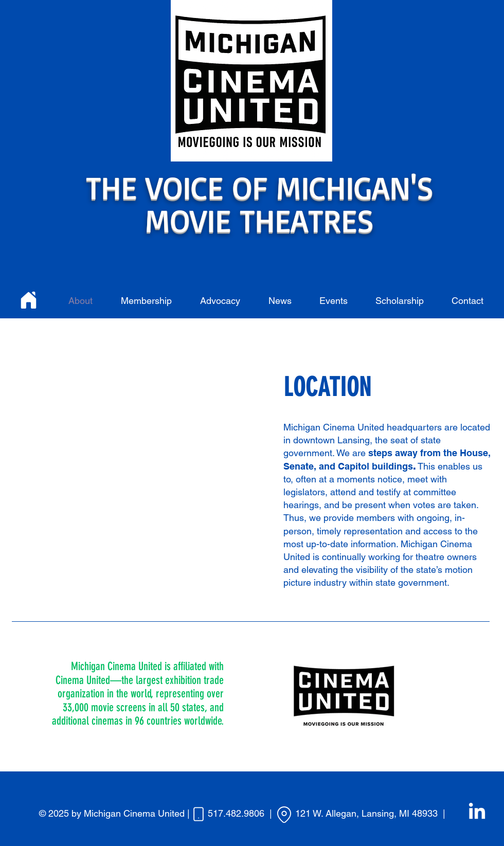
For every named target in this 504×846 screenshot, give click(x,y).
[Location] (284, 815)
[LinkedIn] (477, 812)
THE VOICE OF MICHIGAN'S (260, 187)
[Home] (29, 300)
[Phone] (199, 814)
